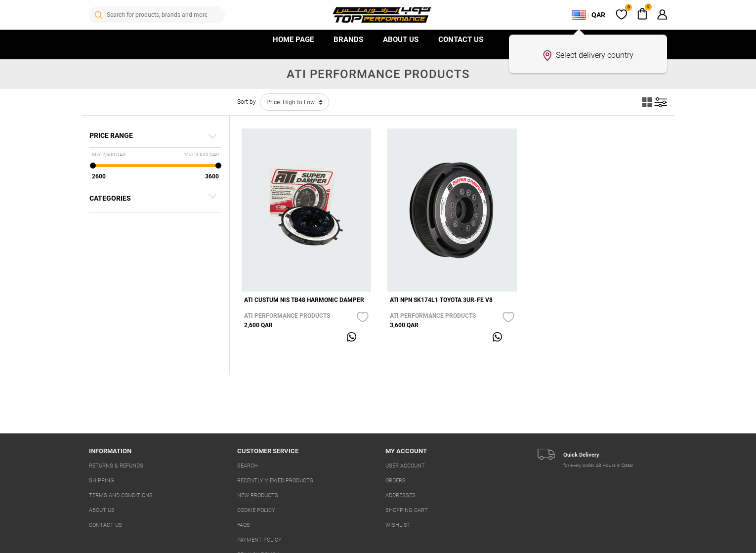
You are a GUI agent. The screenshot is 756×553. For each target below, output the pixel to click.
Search (248, 466)
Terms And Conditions (121, 495)
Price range (111, 135)
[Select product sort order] (294, 102)
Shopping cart (407, 510)
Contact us (461, 40)
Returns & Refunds (116, 466)
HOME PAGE (293, 40)
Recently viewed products (275, 481)
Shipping (102, 481)
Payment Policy (259, 540)
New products (258, 495)
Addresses (400, 495)
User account (405, 466)
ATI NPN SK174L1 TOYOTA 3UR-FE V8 (441, 300)
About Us (401, 40)
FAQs (244, 525)
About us (102, 510)
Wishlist (398, 525)
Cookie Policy (256, 510)
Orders (396, 481)
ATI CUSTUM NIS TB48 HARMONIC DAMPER (304, 300)
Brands (348, 40)
